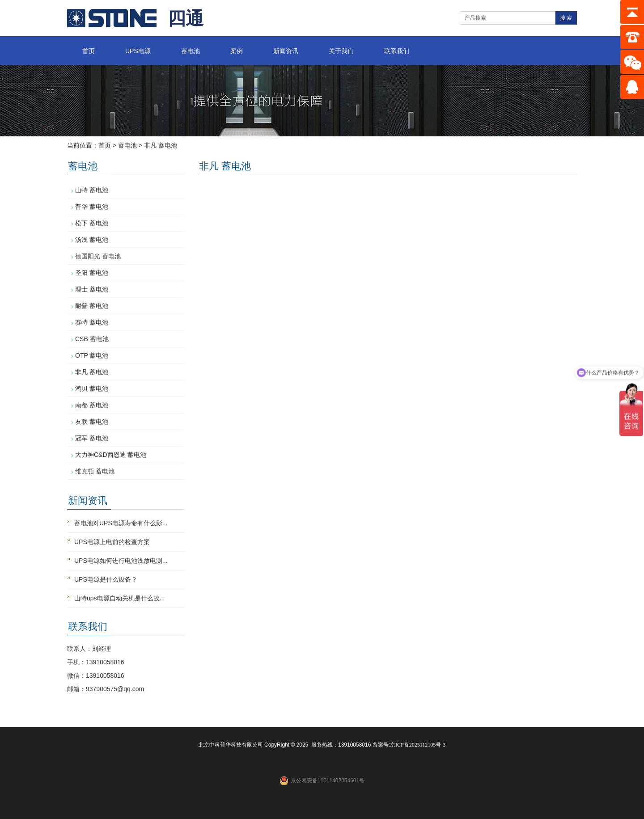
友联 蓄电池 (92, 422)
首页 (89, 51)
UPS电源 (138, 51)
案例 (237, 51)
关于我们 (341, 51)
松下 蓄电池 (92, 223)
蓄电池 (191, 51)
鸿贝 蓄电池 (92, 388)
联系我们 (397, 51)
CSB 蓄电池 (92, 339)
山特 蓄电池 (92, 190)
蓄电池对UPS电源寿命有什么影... (121, 523)
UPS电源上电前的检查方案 (112, 542)
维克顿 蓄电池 (95, 471)
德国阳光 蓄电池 (98, 256)
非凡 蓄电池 (161, 145)
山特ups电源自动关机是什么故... (119, 598)
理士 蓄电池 (92, 289)
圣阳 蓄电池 (92, 273)
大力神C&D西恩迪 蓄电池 (111, 455)
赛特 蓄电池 (92, 322)
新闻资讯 (286, 51)
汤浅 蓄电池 (92, 240)
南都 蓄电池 (92, 405)
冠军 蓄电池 (92, 438)
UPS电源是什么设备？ (106, 579)
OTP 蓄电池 (92, 355)
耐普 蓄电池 (92, 306)
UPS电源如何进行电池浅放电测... (121, 561)
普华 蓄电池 (92, 207)
